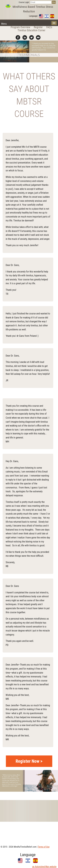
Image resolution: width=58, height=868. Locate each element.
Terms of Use (44, 847)
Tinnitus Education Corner (31, 30)
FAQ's (49, 27)
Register (38, 27)
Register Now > (29, 761)
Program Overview (20, 27)
